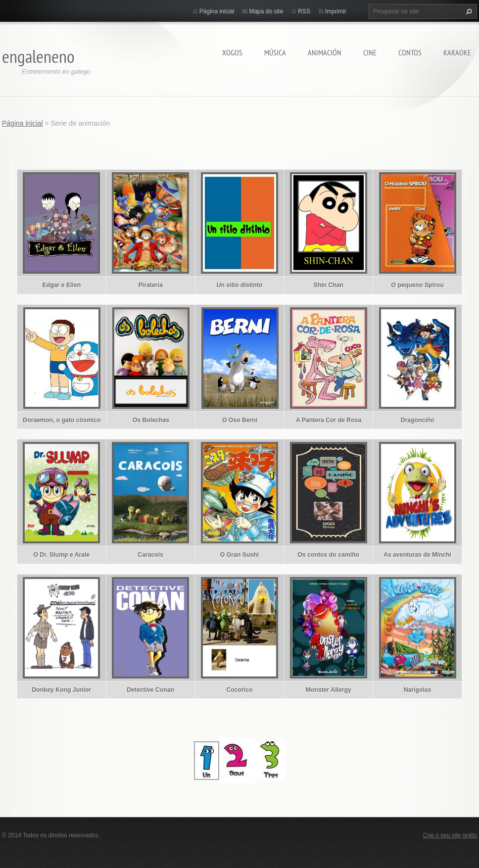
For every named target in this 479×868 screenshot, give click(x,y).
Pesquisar (468, 11)
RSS (304, 11)
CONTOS (410, 52)
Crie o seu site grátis (450, 835)
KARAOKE (457, 52)
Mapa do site (266, 11)
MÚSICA (275, 52)
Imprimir (336, 11)
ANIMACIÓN (325, 52)
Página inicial (217, 11)
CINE (370, 52)
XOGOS (232, 52)
